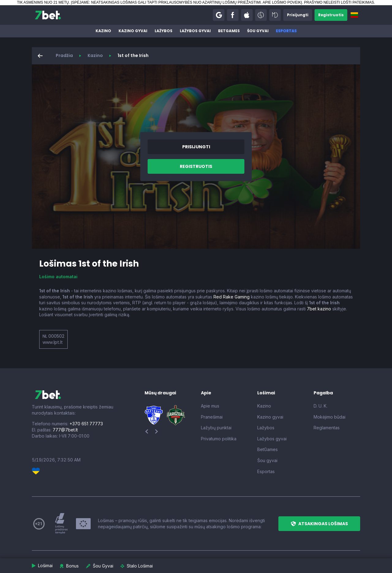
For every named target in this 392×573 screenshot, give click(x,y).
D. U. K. (320, 406)
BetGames (229, 31)
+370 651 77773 (86, 424)
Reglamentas (327, 428)
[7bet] (48, 15)
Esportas (286, 31)
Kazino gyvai (133, 31)
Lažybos (164, 31)
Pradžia (64, 55)
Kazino (103, 31)
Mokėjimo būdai (330, 417)
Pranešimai (212, 417)
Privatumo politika (219, 439)
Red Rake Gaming (232, 297)
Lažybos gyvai (195, 31)
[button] (219, 15)
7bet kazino (319, 309)
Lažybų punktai (216, 428)
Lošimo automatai (58, 277)
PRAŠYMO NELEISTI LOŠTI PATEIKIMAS (339, 2)
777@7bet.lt (65, 430)
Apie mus (210, 406)
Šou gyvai (258, 31)
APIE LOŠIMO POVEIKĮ (282, 2)
